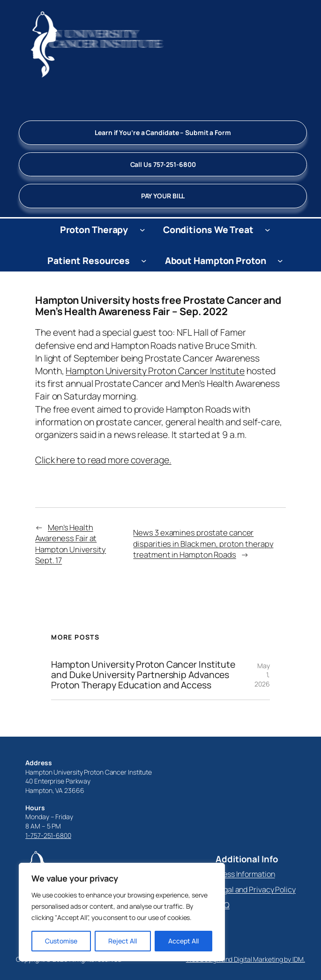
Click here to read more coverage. (103, 460)
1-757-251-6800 (48, 835)
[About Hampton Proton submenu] (280, 260)
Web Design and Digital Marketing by (239, 959)
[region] (122, 912)
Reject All (123, 941)
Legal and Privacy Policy (256, 890)
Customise (61, 941)
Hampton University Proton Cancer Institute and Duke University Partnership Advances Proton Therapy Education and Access (143, 675)
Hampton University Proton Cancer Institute (155, 371)
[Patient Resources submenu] (144, 260)
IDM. (299, 959)
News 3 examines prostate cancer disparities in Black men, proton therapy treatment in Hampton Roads (203, 543)
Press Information (245, 874)
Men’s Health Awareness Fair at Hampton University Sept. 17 (71, 544)
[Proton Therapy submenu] (142, 230)
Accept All (183, 941)
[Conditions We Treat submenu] (268, 230)
